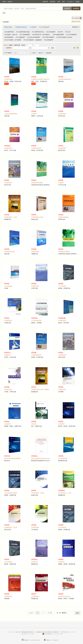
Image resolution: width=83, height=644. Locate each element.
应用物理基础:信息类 (37, 217)
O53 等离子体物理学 (48, 37)
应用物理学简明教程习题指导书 (40, 79)
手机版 (77, 2)
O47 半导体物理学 (71, 35)
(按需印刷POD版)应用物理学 (13, 458)
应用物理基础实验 (9, 252)
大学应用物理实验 (36, 321)
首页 (63, 2)
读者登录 (45, 2)
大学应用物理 (62, 286)
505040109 (55, 640)
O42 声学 (60, 32)
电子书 (40, 53)
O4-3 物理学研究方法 (38, 32)
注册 (59, 2)
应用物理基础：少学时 (11, 217)
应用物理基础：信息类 (38, 493)
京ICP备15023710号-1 (28, 634)
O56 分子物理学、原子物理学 (13, 40)
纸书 (33, 53)
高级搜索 (76, 8)
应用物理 (34, 114)
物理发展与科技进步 (64, 596)
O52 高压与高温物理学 (34, 37)
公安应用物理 (8, 286)
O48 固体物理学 (9, 37)
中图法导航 (8, 27)
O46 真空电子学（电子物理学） (41, 35)
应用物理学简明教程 (37, 183)
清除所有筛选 (76, 22)
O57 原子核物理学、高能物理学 (33, 40)
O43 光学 (68, 32)
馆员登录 (53, 2)
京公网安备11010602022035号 (54, 634)
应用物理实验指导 (36, 148)
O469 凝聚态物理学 (58, 35)
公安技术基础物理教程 (11, 114)
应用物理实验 (8, 79)
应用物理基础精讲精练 (65, 79)
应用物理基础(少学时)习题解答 (40, 389)
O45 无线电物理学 (25, 35)
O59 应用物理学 (49, 40)
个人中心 (69, 2)
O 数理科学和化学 (21, 27)
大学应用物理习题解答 (11, 493)
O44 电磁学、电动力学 (11, 35)
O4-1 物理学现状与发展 (23, 32)
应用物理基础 (62, 114)
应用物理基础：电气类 (11, 527)
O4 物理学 (33, 27)
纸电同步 (48, 53)
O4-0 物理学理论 (9, 32)
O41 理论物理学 (51, 32)
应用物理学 (7, 355)
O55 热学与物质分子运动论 (64, 37)
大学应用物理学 (63, 458)
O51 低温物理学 (20, 37)
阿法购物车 (77, 18)
